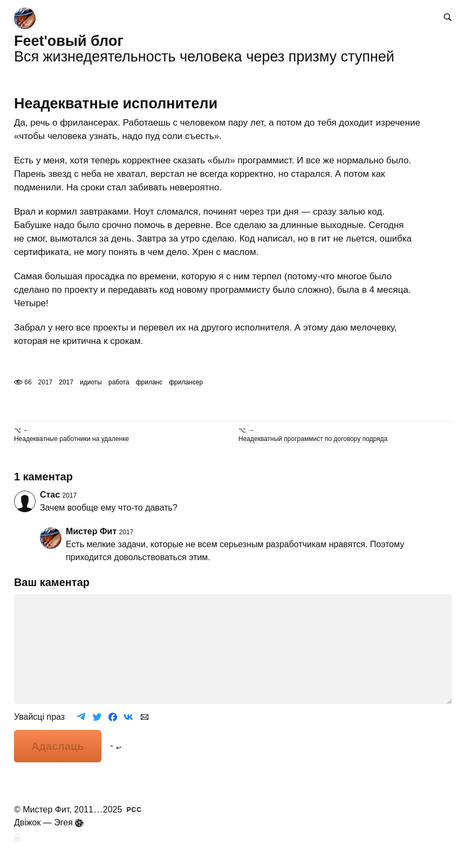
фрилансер (186, 382)
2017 (66, 382)
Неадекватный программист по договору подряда (313, 439)
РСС (134, 810)
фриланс (149, 382)
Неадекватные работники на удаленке (71, 439)
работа (119, 382)
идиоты (91, 382)
